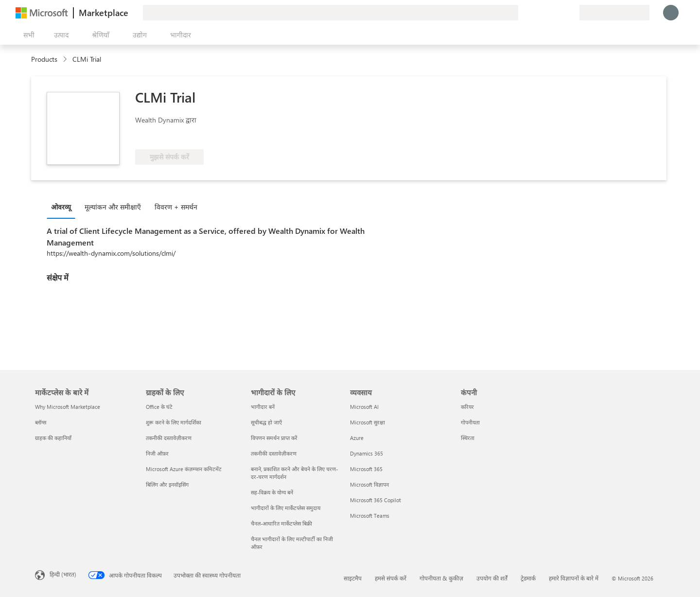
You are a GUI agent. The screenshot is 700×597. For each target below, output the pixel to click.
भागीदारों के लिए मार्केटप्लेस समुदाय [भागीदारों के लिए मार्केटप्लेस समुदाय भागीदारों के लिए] (286, 508)
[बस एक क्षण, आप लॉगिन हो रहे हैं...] (671, 13)
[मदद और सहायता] (548, 13)
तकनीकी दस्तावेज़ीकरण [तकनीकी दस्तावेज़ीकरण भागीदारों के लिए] (274, 453)
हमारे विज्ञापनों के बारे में (574, 578)
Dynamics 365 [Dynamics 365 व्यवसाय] (367, 453)
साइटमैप (353, 578)
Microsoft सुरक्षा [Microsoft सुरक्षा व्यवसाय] (367, 422)
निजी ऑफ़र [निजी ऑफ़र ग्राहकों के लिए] (157, 453)
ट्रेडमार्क (528, 578)
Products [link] (44, 59)
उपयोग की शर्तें (492, 578)
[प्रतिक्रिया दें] (537, 13)
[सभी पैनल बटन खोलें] (27, 35)
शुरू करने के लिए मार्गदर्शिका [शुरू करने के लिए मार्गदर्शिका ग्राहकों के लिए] (174, 422)
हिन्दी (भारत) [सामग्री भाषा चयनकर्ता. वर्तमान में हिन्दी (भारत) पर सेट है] (63, 574)
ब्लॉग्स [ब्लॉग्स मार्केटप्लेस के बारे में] (41, 422)
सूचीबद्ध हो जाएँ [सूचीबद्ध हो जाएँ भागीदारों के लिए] (266, 422)
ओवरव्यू (61, 207)
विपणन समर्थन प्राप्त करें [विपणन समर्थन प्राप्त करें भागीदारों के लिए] (274, 438)
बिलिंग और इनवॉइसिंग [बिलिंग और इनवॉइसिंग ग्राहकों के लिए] (167, 484)
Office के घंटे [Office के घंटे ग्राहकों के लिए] (159, 407)
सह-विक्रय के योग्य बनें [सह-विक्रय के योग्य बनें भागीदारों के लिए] (272, 492)
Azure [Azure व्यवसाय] (357, 438)
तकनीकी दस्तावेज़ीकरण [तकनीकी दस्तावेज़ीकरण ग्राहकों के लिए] (169, 438)
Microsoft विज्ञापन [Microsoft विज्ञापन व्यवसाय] (369, 484)
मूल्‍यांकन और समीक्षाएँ (113, 207)
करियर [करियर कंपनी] (467, 407)
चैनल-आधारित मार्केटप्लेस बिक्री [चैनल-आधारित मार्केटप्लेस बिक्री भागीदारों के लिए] (281, 523)
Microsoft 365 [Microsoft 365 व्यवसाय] (366, 469)
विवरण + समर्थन (176, 207)
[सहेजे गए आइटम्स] (560, 13)
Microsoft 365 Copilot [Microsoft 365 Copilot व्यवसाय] (376, 500)
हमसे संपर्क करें (391, 578)
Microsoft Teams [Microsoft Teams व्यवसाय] (370, 516)
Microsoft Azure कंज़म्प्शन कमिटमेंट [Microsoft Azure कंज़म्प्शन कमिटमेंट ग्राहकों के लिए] (184, 469)
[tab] (63, 207)
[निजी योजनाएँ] (572, 13)
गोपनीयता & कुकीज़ (441, 578)
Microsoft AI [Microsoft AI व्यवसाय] (364, 407)
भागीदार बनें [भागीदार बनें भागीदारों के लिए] (263, 407)
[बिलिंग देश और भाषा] (614, 13)
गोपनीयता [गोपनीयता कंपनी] (470, 422)
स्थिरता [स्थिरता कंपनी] (468, 438)
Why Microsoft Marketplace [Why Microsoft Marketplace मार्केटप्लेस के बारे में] (68, 407)
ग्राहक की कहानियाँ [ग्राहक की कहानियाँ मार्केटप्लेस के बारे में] (53, 438)
